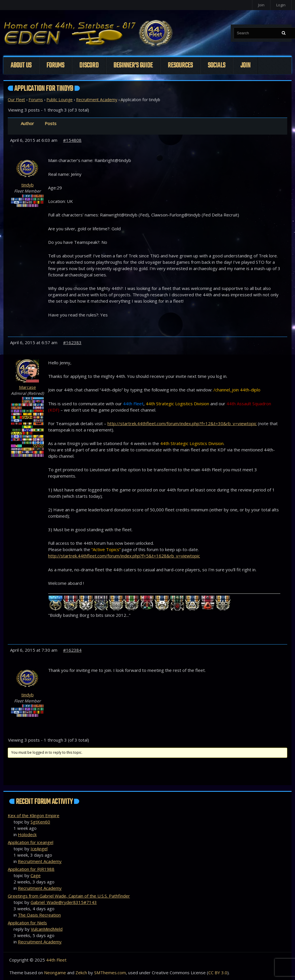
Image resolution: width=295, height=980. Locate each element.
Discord (89, 66)
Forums (55, 66)
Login (281, 5)
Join (261, 5)
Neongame (55, 973)
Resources (180, 66)
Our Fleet (16, 100)
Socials (216, 66)
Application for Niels (27, 923)
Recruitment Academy (97, 100)
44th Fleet (56, 960)
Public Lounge (59, 100)
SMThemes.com (110, 973)
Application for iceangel (31, 842)
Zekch (81, 973)
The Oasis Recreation (39, 915)
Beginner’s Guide (133, 66)
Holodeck (27, 834)
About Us (21, 66)
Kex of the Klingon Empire (34, 815)
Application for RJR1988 (31, 869)
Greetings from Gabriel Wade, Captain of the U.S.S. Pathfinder (69, 896)
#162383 (72, 342)
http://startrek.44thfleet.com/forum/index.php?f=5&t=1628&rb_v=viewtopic (124, 556)
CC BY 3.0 (218, 973)
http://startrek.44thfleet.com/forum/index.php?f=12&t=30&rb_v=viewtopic (182, 423)
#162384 (72, 650)
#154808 (72, 140)
